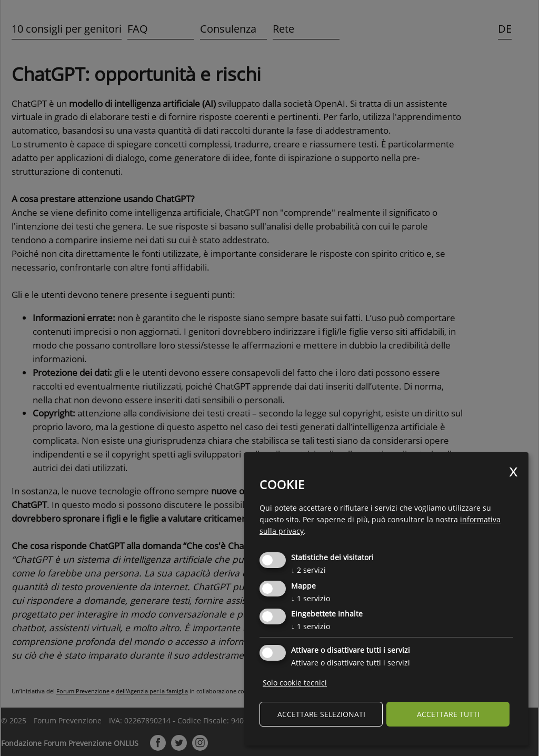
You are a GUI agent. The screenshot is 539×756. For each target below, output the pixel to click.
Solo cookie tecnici (295, 683)
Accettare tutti (448, 714)
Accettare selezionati (321, 714)
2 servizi (308, 570)
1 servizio (311, 598)
